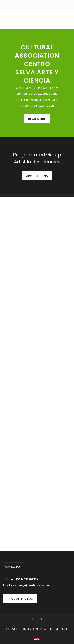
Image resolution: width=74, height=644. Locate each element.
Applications (37, 176)
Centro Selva (35, 629)
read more (37, 119)
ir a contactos (20, 599)
